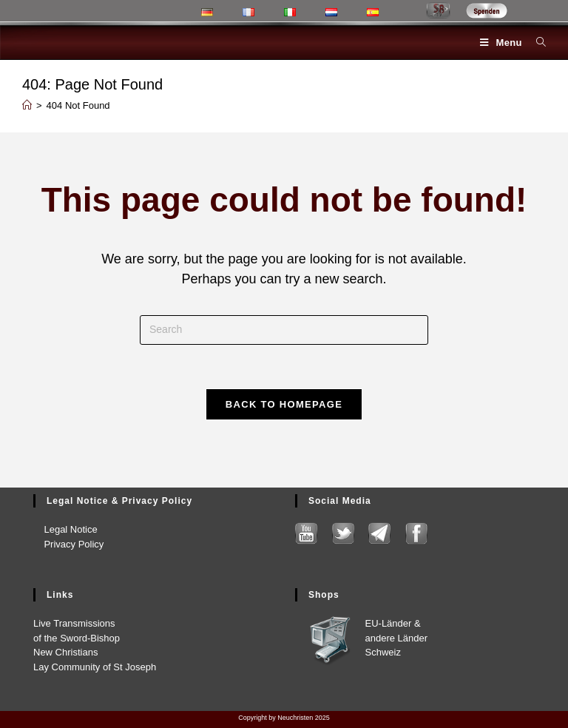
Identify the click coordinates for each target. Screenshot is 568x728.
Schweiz (383, 652)
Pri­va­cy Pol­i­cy (68, 543)
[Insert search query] (284, 330)
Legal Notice (65, 529)
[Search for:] (535, 43)
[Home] (27, 105)
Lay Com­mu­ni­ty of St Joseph (95, 666)
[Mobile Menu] (502, 43)
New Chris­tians (65, 652)
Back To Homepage (284, 405)
